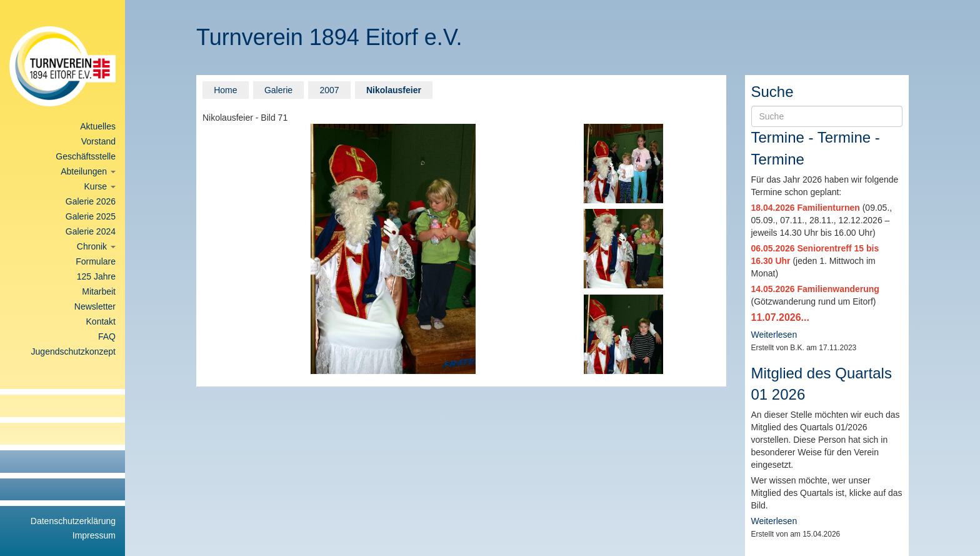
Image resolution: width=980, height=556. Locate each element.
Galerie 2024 (91, 231)
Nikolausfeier (394, 90)
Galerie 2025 (91, 216)
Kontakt (101, 321)
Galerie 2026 (91, 201)
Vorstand (98, 141)
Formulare (96, 261)
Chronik (96, 246)
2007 (329, 90)
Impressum (94, 535)
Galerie (278, 90)
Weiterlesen (774, 335)
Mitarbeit (99, 291)
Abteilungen (88, 171)
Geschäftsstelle (86, 156)
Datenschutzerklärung (73, 521)
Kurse (100, 186)
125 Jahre (96, 276)
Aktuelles (98, 126)
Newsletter (95, 306)
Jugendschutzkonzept (73, 351)
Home (225, 90)
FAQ (107, 336)
